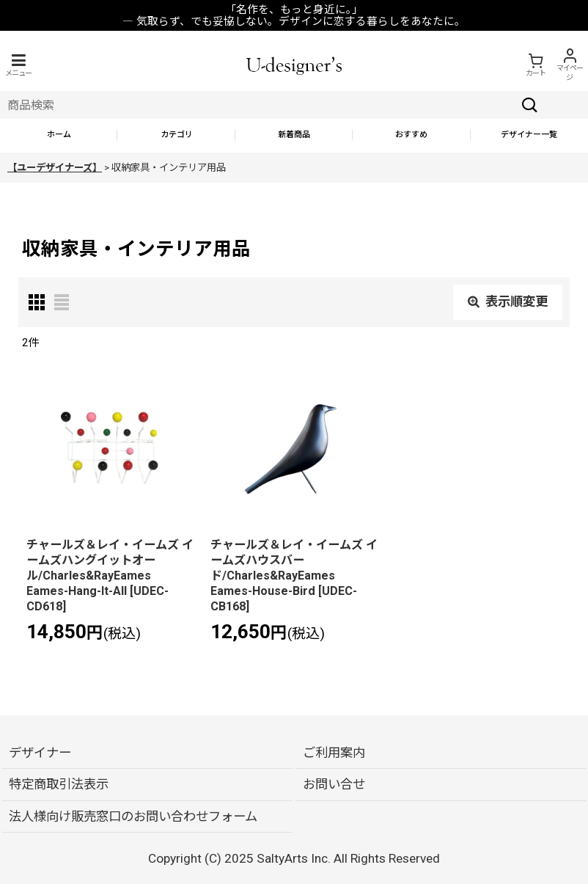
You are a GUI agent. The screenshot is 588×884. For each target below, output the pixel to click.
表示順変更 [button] (508, 302)
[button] (18, 65)
